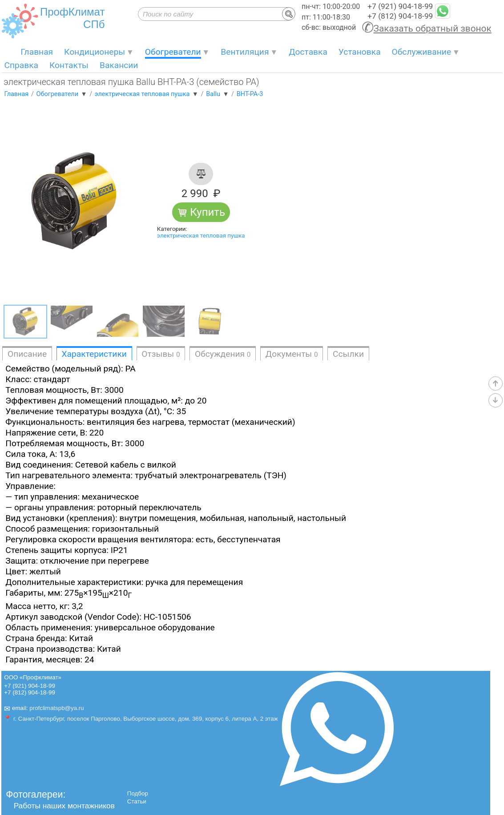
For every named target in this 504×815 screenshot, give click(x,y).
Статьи (137, 801)
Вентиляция (245, 52)
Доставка (308, 52)
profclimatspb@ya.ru (56, 708)
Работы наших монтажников (64, 806)
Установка (360, 52)
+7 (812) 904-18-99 (400, 16)
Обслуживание (422, 52)
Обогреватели (173, 52)
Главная (37, 52)
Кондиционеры (95, 52)
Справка (21, 65)
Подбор (138, 793)
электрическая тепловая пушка (201, 236)
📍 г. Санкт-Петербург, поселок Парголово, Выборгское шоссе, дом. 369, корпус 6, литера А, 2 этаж (141, 719)
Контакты (69, 65)
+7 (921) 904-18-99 (400, 6)
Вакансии (119, 65)
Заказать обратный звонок (433, 28)
